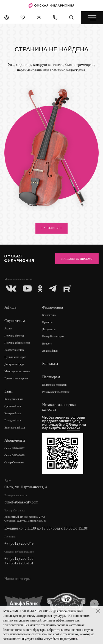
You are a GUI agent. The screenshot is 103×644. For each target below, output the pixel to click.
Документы (49, 329)
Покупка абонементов (17, 343)
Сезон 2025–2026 (14, 455)
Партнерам (51, 377)
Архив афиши (50, 351)
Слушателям (15, 321)
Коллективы (49, 315)
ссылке (74, 428)
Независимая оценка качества (59, 407)
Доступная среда (14, 364)
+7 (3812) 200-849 (19, 543)
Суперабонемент (14, 462)
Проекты (47, 322)
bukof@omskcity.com (21, 502)
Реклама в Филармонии (56, 392)
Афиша (10, 307)
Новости (47, 344)
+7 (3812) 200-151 (19, 563)
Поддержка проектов (54, 385)
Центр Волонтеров (53, 336)
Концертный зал (14, 399)
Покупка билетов (14, 336)
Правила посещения (16, 378)
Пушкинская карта (15, 357)
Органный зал (13, 406)
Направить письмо (77, 259)
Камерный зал (13, 413)
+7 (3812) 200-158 (19, 558)
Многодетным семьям (17, 371)
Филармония (52, 307)
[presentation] (94, 604)
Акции (8, 328)
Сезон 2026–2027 (14, 448)
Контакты (50, 364)
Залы (9, 391)
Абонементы (15, 440)
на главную (51, 228)
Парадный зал (13, 420)
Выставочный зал (15, 428)
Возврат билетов (14, 350)
